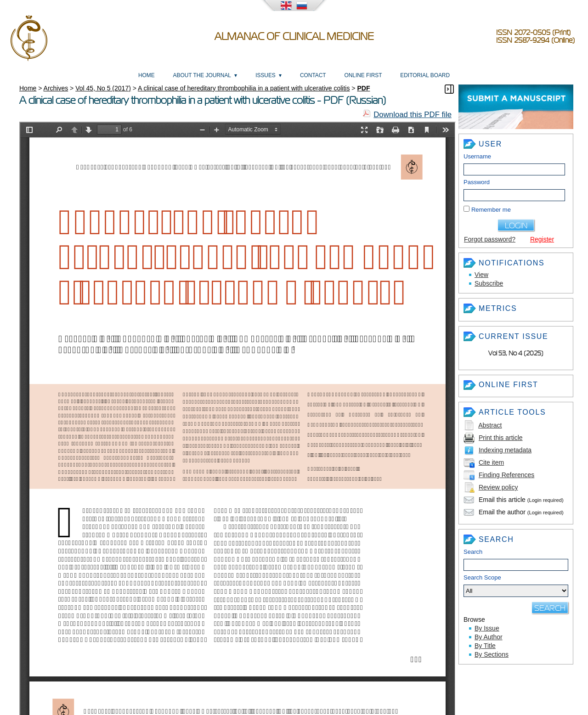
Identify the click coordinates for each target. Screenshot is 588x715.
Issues (266, 75)
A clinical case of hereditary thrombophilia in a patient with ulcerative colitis (244, 88)
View (481, 275)
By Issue (487, 628)
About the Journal (202, 75)
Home (147, 75)
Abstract (490, 425)
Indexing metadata (505, 450)
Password (477, 182)
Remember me (491, 210)
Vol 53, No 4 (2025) (516, 353)
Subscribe (489, 283)
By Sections (492, 654)
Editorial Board (425, 75)
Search (473, 552)
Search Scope (516, 586)
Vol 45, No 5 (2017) (103, 88)
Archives (56, 88)
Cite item (491, 462)
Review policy (498, 487)
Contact (313, 75)
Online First (363, 75)
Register (542, 239)
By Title (485, 646)
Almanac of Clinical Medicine (294, 37)
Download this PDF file (413, 115)
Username (477, 156)
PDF (363, 88)
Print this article (501, 438)
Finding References (506, 475)
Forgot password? (490, 239)
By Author (489, 637)
